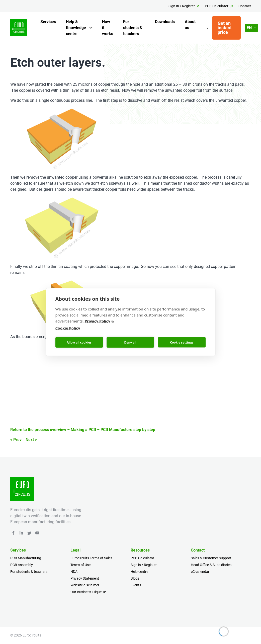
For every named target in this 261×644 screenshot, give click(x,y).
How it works (108, 28)
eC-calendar (200, 572)
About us (190, 25)
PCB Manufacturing (26, 558)
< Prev (16, 440)
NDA (74, 572)
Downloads (165, 22)
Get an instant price (225, 28)
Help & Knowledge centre (76, 28)
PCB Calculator (217, 6)
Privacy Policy (98, 321)
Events (136, 585)
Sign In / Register (182, 6)
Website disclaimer (85, 585)
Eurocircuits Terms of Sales (91, 558)
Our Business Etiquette (88, 592)
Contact (245, 6)
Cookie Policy (68, 328)
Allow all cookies (79, 342)
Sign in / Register (144, 565)
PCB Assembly (22, 565)
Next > (31, 440)
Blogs (135, 578)
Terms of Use (80, 565)
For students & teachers (133, 28)
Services (48, 22)
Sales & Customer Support (211, 558)
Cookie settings (182, 342)
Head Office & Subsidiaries (211, 565)
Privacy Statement (85, 578)
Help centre (139, 572)
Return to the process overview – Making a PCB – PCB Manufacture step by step (83, 430)
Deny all (130, 342)
